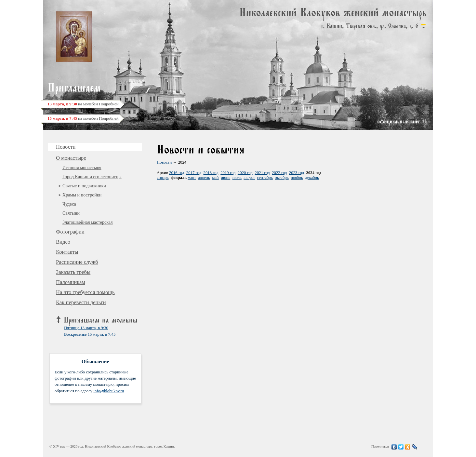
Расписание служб (77, 262)
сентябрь (265, 178)
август (249, 178)
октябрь (282, 178)
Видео (63, 242)
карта (423, 26)
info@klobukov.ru (109, 391)
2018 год (211, 173)
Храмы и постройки (82, 195)
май (215, 178)
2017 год (194, 173)
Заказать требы (73, 272)
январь (163, 178)
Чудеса (69, 204)
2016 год (177, 173)
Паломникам (71, 282)
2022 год (279, 173)
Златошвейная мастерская (88, 222)
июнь (225, 178)
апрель (204, 178)
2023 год (297, 173)
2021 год (262, 173)
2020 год (245, 173)
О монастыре (71, 158)
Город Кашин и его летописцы (92, 177)
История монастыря (82, 168)
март (192, 178)
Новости (164, 162)
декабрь (312, 178)
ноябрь (297, 178)
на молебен (83, 104)
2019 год (228, 173)
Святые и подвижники (84, 186)
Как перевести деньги (81, 302)
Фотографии (70, 232)
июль (237, 178)
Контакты (67, 252)
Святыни (71, 213)
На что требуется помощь (85, 292)
